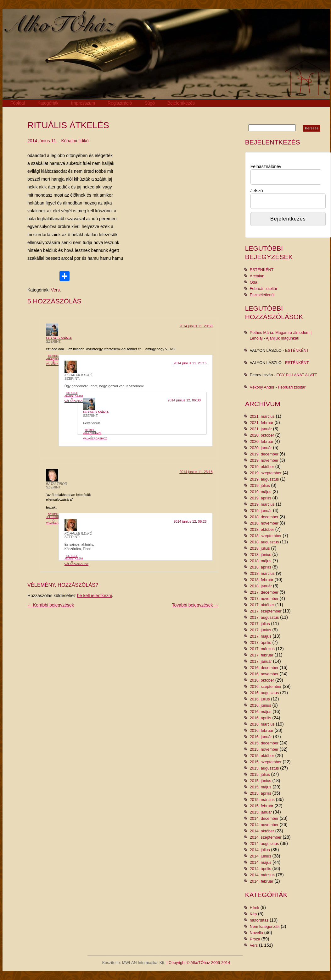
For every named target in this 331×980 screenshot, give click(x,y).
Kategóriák (48, 103)
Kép (253, 914)
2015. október (262, 756)
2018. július (260, 548)
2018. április (261, 567)
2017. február (262, 655)
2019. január (261, 511)
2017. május (261, 636)
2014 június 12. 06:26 (190, 521)
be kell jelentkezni (95, 596)
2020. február (262, 442)
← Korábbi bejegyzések (51, 605)
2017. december (264, 592)
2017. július (260, 624)
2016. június (261, 705)
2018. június (261, 555)
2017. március (262, 649)
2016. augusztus (264, 693)
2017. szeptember (266, 611)
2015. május (261, 787)
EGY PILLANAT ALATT (297, 375)
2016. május (261, 712)
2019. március (262, 504)
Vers (55, 290)
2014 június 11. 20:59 (196, 326)
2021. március (262, 416)
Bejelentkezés (181, 103)
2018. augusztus (264, 542)
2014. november (264, 825)
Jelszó (257, 191)
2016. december (264, 668)
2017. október (262, 605)
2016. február (262, 731)
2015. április (261, 793)
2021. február (262, 423)
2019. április (261, 498)
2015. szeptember (266, 762)
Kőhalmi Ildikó (75, 141)
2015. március (262, 800)
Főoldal (18, 103)
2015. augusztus (264, 768)
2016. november (264, 674)
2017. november (264, 599)
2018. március (262, 574)
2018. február (262, 580)
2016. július (260, 699)
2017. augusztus (264, 618)
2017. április (261, 643)
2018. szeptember (266, 536)
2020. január (261, 448)
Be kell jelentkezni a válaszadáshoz (58, 360)
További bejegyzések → (195, 605)
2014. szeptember (266, 837)
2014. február (262, 881)
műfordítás (259, 920)
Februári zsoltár (264, 289)
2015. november (264, 749)
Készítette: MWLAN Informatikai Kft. (134, 963)
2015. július (260, 775)
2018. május (261, 561)
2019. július (260, 486)
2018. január (261, 586)
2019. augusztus (264, 479)
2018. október (262, 530)
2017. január (261, 661)
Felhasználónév (266, 166)
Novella (256, 933)
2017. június (261, 630)
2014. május (261, 863)
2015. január (261, 812)
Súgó (150, 103)
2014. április (261, 869)
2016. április (261, 718)
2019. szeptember (266, 473)
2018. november (264, 523)
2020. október (262, 435)
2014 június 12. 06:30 (184, 400)
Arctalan (257, 276)
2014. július (260, 850)
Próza (255, 939)
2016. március (262, 724)
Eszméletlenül (262, 295)
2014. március (262, 875)
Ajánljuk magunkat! (283, 338)
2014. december (264, 819)
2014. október (262, 831)
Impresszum (83, 103)
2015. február (262, 806)
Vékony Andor (262, 387)
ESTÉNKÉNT (262, 270)
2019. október (262, 467)
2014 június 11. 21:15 (190, 363)
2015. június (261, 781)
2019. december (264, 454)
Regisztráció (120, 103)
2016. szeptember (266, 687)
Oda (254, 282)
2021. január (261, 429)
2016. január (261, 737)
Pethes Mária (59, 338)
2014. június (261, 856)
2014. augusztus (264, 844)
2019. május (261, 492)
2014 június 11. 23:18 (196, 472)
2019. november (264, 460)
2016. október (262, 680)
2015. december (264, 743)
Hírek (255, 908)
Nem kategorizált (265, 927)
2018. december (264, 517)
